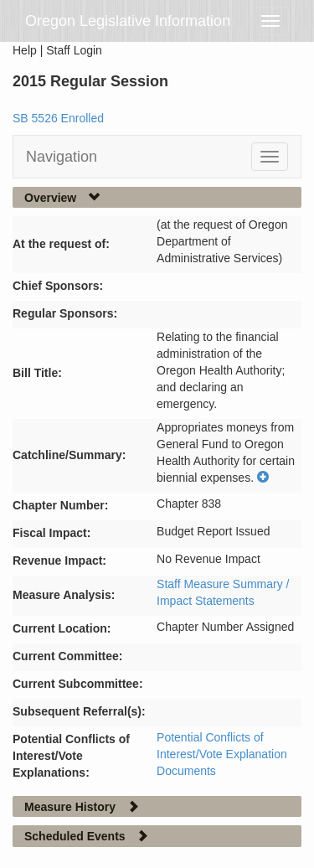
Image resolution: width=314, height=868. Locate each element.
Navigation (62, 157)
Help (25, 50)
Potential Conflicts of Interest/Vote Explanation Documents (222, 754)
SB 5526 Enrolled (58, 118)
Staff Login (74, 50)
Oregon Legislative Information (128, 21)
